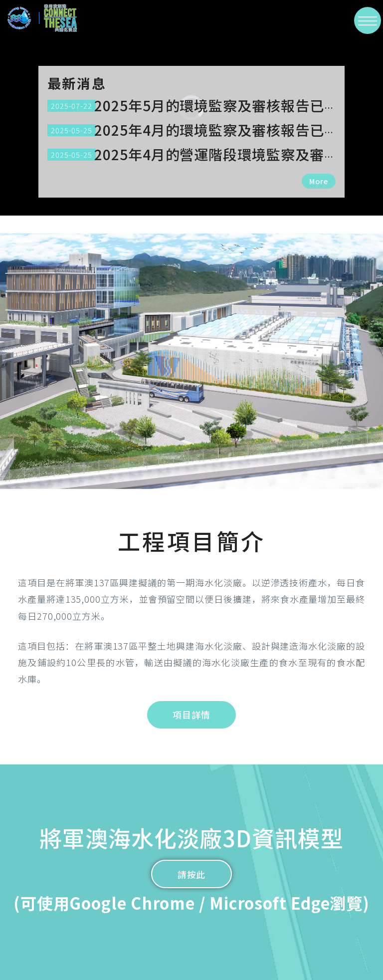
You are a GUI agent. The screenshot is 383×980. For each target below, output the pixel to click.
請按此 (192, 874)
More (319, 181)
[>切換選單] (368, 20)
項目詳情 (191, 715)
